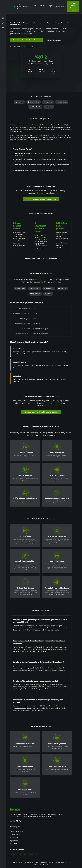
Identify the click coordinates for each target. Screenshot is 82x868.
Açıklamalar (60, 7)
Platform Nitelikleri (16, 831)
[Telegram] (20, 821)
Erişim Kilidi (50, 7)
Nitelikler (26, 7)
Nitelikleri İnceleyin (54, 40)
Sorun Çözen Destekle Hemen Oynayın (26, 40)
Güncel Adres (14, 844)
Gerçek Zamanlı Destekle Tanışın (73, 7)
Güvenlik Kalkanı (62, 102)
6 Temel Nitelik (35, 107)
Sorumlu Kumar (44, 864)
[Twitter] (11, 821)
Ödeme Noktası (42, 7)
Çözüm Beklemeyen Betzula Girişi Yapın (41, 199)
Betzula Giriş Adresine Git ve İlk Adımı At (41, 259)
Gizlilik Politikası (60, 863)
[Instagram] (14, 821)
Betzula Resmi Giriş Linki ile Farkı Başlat (41, 412)
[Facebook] (17, 821)
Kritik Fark (34, 7)
